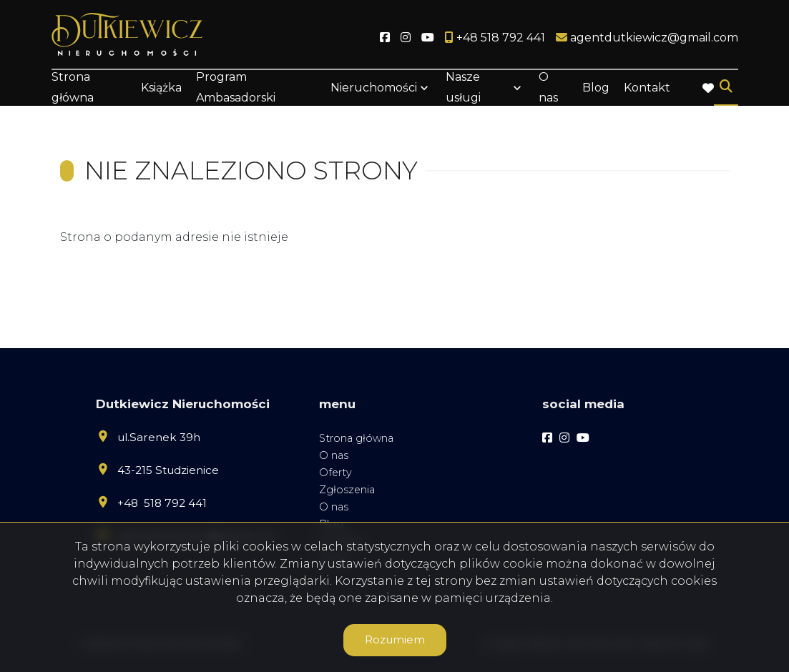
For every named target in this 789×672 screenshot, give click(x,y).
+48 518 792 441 (162, 503)
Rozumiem (395, 639)
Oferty (335, 473)
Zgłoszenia (347, 490)
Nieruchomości (374, 88)
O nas (548, 87)
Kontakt (647, 88)
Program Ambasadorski (236, 87)
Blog (596, 88)
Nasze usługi (463, 87)
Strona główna (73, 87)
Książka (161, 88)
